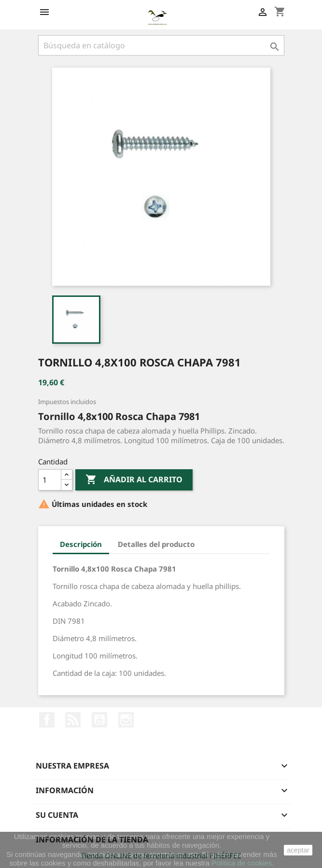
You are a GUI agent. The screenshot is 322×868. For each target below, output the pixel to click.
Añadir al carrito (134, 480)
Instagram (126, 720)
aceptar (298, 850)
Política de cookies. (243, 863)
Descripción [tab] (81, 544)
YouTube (99, 720)
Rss (73, 720)
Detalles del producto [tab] (156, 544)
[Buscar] (161, 45)
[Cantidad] (50, 480)
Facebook (47, 720)
